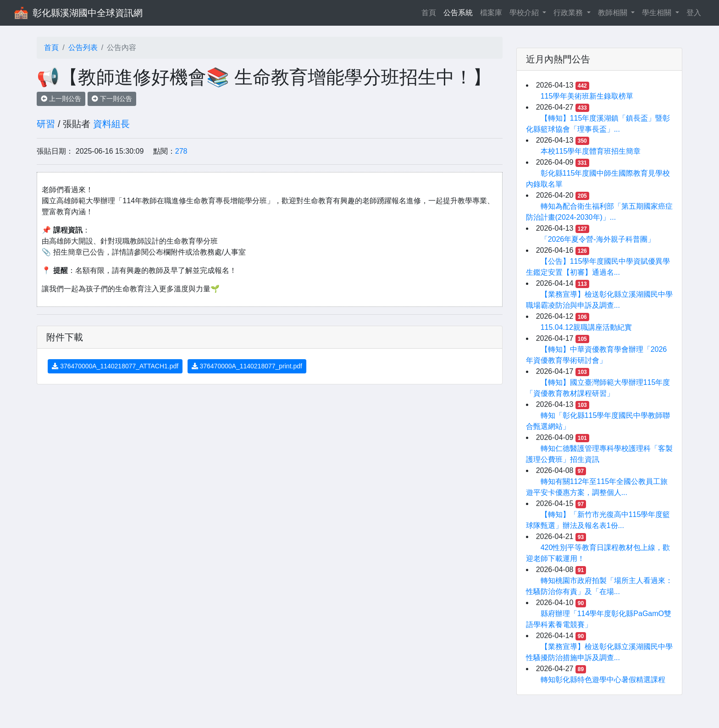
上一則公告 (61, 99)
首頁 (431, 12)
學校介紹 (525, 13)
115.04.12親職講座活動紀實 (586, 327)
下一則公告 (112, 99)
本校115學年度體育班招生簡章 (591, 151)
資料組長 (111, 124)
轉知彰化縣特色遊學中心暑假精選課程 (603, 680)
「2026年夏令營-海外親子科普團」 (598, 239)
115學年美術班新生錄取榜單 (587, 96)
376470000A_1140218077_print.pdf (247, 366)
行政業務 (569, 13)
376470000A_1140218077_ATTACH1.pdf (115, 366)
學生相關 (658, 13)
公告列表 (83, 47)
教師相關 (614, 13)
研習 (46, 124)
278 (181, 151)
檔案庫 (491, 13)
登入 (694, 13)
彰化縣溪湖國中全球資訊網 (88, 13)
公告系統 (458, 13)
